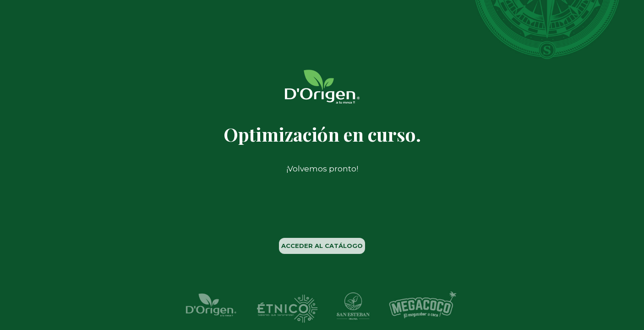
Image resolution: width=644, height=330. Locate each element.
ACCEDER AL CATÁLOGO (322, 246)
